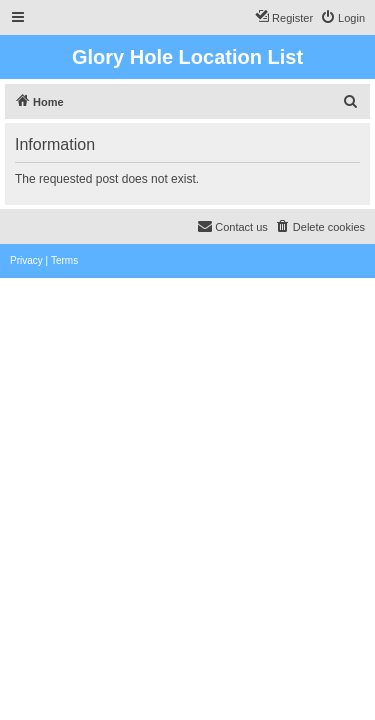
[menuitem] (342, 18)
